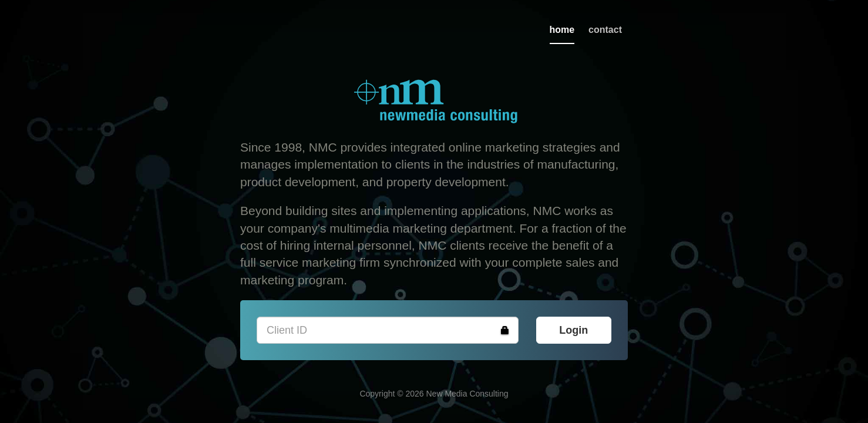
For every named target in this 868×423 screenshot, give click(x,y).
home (562, 30)
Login (573, 330)
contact (605, 30)
